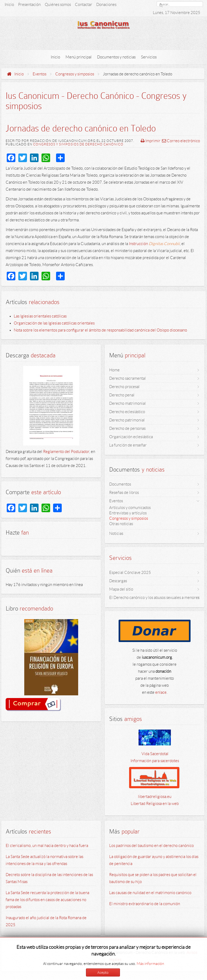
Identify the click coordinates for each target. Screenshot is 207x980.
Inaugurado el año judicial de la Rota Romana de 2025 (46, 921)
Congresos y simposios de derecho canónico (78, 144)
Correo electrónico (181, 141)
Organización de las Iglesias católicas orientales (54, 323)
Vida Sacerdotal (155, 754)
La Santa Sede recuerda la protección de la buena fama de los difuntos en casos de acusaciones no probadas (47, 900)
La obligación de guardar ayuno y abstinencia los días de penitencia (154, 860)
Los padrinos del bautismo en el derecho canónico (151, 846)
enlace (161, 692)
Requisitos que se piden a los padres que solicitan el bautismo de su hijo (153, 878)
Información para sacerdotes (155, 761)
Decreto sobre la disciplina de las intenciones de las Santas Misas (49, 878)
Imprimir (151, 141)
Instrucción (154, 244)
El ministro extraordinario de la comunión (145, 904)
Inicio (19, 74)
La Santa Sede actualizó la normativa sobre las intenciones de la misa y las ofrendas (44, 860)
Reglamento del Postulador (66, 452)
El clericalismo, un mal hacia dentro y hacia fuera (47, 846)
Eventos (39, 74)
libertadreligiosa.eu (155, 797)
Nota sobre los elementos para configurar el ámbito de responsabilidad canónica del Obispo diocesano (100, 330)
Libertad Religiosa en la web (155, 804)
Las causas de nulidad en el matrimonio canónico (150, 893)
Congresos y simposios (75, 74)
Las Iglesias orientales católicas (40, 316)
